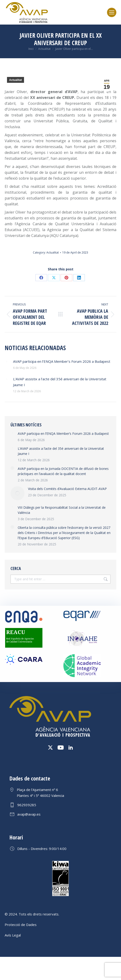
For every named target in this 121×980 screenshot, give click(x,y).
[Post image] (7, 362)
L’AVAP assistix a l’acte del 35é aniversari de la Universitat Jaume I (60, 382)
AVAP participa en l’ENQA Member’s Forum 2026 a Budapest (62, 361)
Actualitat (16, 80)
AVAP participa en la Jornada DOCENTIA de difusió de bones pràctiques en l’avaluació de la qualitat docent (63, 471)
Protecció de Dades (21, 925)
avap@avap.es (29, 814)
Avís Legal (13, 935)
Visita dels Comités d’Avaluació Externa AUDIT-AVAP (67, 489)
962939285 (27, 805)
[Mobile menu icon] (112, 12)
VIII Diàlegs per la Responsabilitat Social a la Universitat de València (62, 510)
